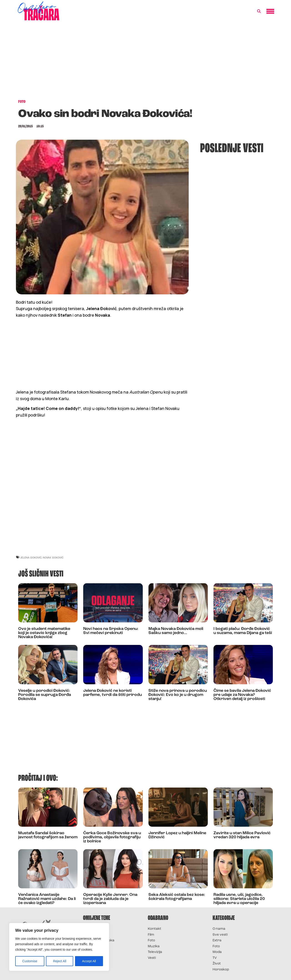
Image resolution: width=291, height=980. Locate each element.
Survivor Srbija (96, 946)
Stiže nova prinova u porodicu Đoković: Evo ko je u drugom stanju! (178, 695)
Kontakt (154, 929)
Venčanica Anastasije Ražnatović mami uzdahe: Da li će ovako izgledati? (47, 899)
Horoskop (221, 970)
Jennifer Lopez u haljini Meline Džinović (177, 835)
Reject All (60, 961)
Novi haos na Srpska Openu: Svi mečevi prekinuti (111, 631)
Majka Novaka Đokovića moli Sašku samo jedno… (176, 631)
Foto (151, 941)
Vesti (152, 958)
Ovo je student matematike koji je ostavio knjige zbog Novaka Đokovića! (44, 633)
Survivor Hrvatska (99, 941)
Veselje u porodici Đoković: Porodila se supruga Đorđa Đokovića (45, 695)
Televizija (155, 952)
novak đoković (53, 557)
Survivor (90, 929)
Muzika (154, 946)
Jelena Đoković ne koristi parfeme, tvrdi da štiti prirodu (113, 693)
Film (151, 935)
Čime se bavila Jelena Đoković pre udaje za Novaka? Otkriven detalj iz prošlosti (242, 695)
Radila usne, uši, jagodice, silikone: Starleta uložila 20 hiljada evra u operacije (239, 899)
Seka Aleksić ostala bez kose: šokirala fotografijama (177, 897)
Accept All (89, 961)
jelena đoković (31, 557)
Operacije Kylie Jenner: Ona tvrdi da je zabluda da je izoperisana (110, 899)
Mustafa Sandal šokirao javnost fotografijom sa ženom (48, 835)
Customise (30, 961)
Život (217, 964)
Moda (217, 952)
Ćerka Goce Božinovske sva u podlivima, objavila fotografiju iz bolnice (112, 837)
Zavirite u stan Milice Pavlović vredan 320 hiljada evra (242, 835)
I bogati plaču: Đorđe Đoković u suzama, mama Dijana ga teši (243, 631)
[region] (59, 947)
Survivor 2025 (95, 935)
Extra (217, 941)
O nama (219, 929)
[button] (259, 11)
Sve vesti (220, 935)
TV (215, 958)
